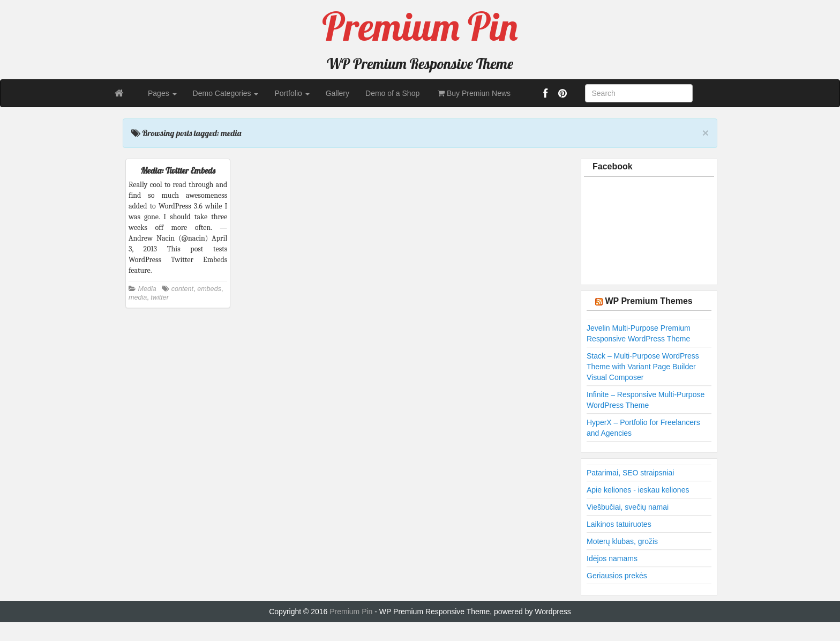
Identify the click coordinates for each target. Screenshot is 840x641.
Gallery (337, 93)
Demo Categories (226, 93)
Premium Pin (352, 612)
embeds (209, 289)
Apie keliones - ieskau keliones (638, 490)
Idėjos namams (612, 558)
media (138, 297)
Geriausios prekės (617, 576)
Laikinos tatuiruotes (619, 524)
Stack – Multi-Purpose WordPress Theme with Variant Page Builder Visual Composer (643, 367)
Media (147, 289)
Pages (162, 93)
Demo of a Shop (392, 93)
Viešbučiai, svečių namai (628, 507)
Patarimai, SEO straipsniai (630, 473)
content (182, 289)
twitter (160, 297)
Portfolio (292, 93)
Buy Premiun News (473, 93)
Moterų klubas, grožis (622, 541)
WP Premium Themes (648, 301)
